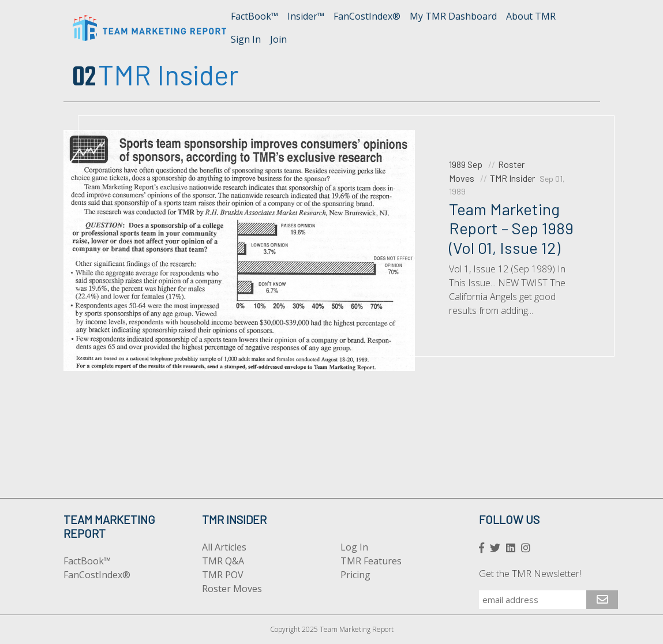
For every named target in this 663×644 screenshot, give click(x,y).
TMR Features (371, 561)
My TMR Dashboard (453, 16)
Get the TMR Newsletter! (530, 574)
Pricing (355, 575)
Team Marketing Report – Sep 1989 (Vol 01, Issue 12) (511, 228)
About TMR (531, 16)
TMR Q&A (223, 561)
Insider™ (306, 16)
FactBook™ (254, 16)
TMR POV (223, 575)
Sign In (246, 39)
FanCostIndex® (367, 16)
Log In (354, 547)
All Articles (224, 547)
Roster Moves (232, 589)
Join (278, 39)
